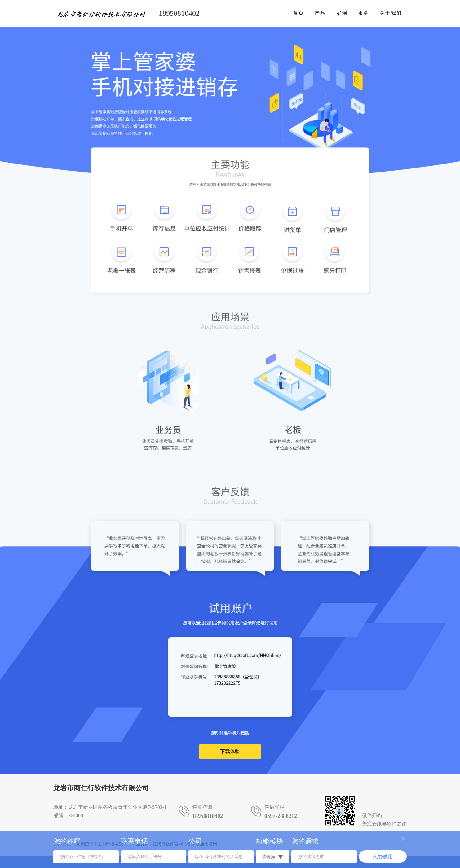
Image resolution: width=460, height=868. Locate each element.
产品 (320, 13)
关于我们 (391, 13)
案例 (342, 13)
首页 (299, 13)
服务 (364, 13)
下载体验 (230, 751)
